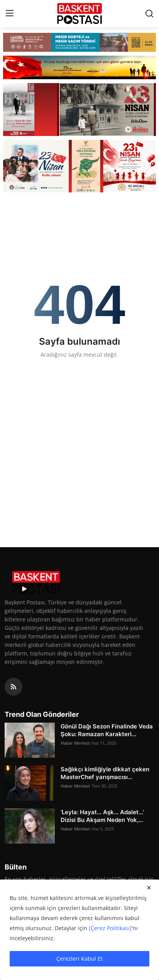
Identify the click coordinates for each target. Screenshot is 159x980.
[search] (149, 14)
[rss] (14, 687)
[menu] (10, 14)
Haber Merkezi (75, 743)
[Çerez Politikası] (110, 928)
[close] (149, 888)
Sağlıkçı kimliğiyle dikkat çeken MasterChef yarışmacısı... (105, 773)
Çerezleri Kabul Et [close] (79, 959)
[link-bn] (79, 42)
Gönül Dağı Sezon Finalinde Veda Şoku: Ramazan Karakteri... (107, 730)
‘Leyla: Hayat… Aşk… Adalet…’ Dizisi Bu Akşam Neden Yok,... (102, 816)
